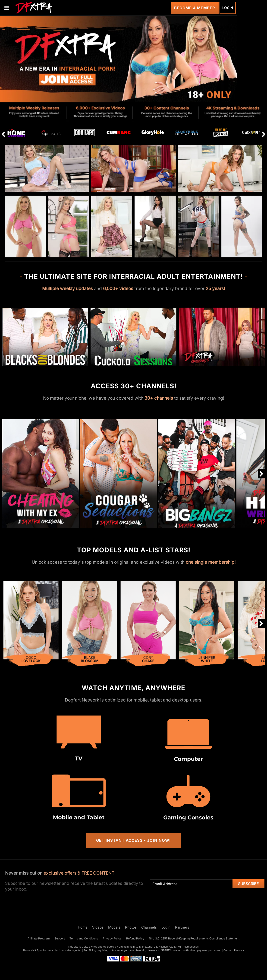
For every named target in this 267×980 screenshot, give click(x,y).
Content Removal (234, 950)
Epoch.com (44, 950)
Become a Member (195, 8)
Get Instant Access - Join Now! (133, 840)
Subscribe (248, 884)
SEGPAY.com (169, 950)
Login (228, 8)
